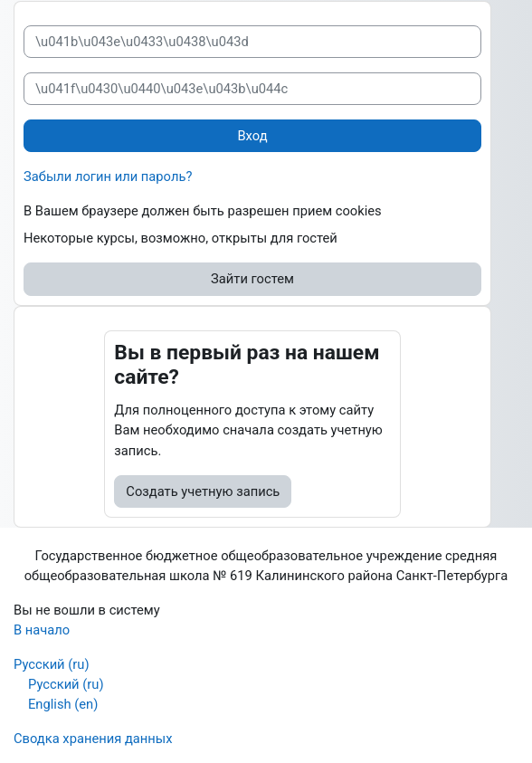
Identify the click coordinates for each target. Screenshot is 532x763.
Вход (252, 136)
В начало (42, 630)
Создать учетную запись (203, 491)
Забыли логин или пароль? (108, 176)
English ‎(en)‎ (63, 704)
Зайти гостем (252, 279)
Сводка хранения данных (93, 739)
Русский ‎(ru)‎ (52, 664)
